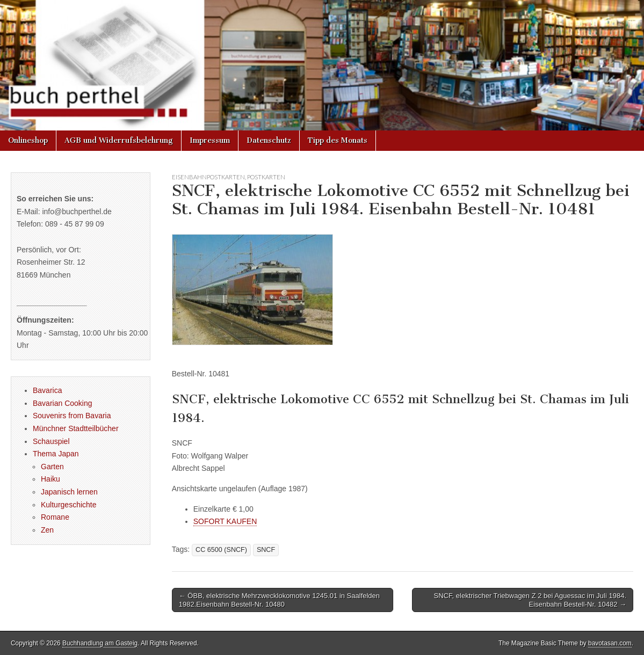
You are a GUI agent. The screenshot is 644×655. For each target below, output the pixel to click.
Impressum (210, 140)
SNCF (266, 550)
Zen (47, 530)
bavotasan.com (610, 643)
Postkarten (266, 177)
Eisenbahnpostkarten (208, 177)
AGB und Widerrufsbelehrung (119, 140)
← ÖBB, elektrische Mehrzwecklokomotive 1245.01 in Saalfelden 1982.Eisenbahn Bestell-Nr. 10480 (279, 600)
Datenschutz (269, 140)
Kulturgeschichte (69, 505)
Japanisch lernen (69, 492)
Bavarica (47, 390)
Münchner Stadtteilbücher (76, 428)
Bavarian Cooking (63, 403)
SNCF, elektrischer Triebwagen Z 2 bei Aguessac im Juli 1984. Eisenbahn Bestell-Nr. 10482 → (530, 600)
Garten (52, 467)
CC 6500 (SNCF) (221, 550)
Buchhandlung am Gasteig (100, 643)
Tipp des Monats (338, 140)
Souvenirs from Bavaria (72, 416)
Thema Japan (56, 454)
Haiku (50, 479)
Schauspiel (51, 441)
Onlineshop (28, 140)
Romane (55, 517)
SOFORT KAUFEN (225, 521)
